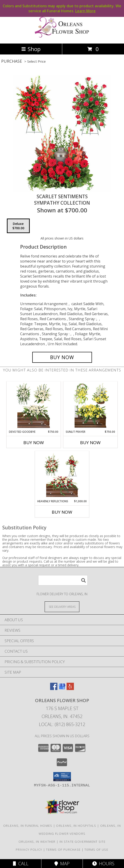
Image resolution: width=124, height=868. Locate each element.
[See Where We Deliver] (62, 607)
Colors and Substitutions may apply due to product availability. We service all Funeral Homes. (62, 8)
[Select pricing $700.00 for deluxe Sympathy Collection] (18, 226)
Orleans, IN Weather (37, 842)
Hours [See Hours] (103, 864)
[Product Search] (63, 580)
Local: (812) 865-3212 (62, 724)
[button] (62, 777)
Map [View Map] (62, 864)
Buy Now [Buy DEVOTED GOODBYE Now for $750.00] (34, 443)
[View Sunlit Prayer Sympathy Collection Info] (90, 406)
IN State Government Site (82, 842)
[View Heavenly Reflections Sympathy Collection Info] (62, 475)
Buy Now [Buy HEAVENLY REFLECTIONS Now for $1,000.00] (62, 512)
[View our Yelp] (70, 689)
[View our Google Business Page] (62, 689)
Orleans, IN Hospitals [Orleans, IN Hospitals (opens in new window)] (76, 826)
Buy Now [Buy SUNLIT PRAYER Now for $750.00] (90, 443)
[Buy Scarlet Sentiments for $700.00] (62, 357)
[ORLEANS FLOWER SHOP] (62, 37)
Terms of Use (96, 850)
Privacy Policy (29, 850)
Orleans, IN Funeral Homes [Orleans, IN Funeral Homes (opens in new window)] (28, 826)
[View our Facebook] (54, 689)
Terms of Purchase (63, 850)
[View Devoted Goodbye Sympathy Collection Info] (34, 406)
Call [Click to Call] (21, 864)
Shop (31, 49)
